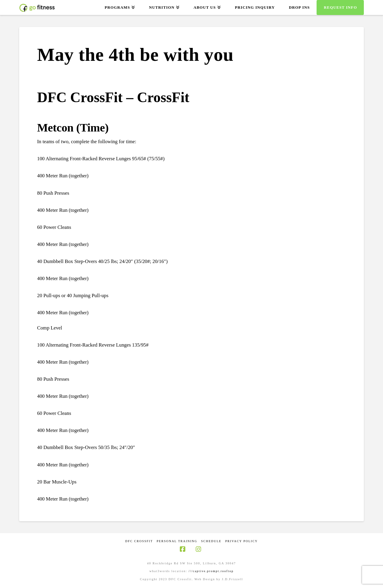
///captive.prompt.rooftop (211, 571)
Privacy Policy (242, 541)
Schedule (211, 541)
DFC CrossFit (139, 541)
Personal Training (177, 541)
